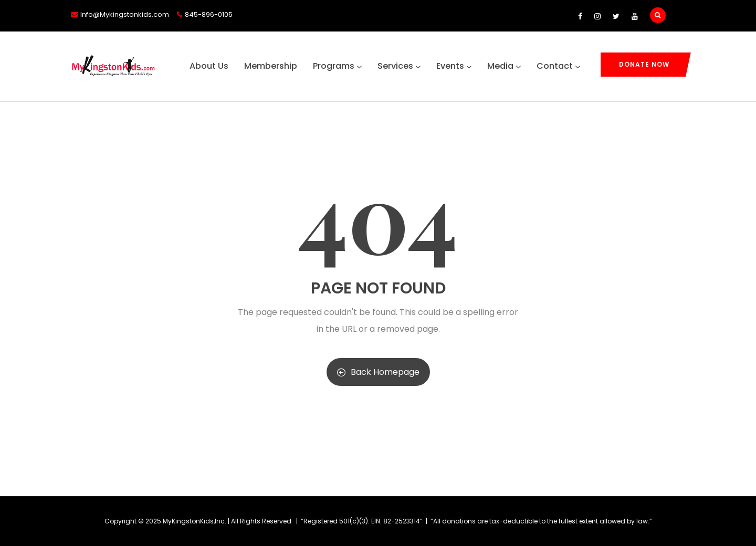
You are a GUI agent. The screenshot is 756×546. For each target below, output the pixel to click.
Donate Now (644, 64)
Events (454, 66)
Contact (558, 66)
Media (504, 66)
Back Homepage (378, 372)
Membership (271, 66)
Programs (337, 66)
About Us (209, 66)
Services (399, 66)
